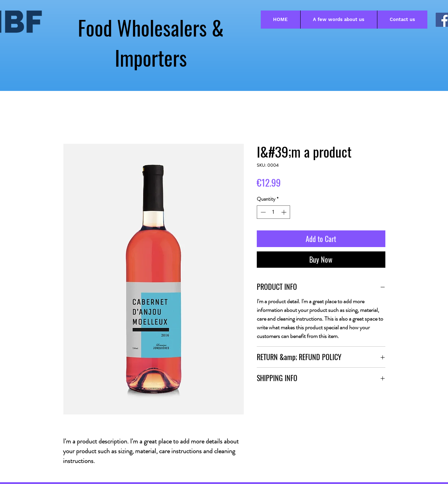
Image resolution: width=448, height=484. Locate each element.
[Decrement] (262, 212)
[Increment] (284, 212)
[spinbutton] (273, 212)
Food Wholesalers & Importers (151, 42)
